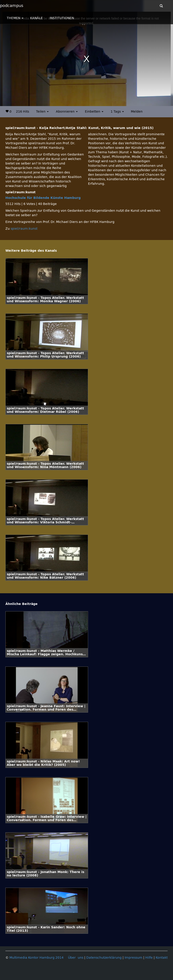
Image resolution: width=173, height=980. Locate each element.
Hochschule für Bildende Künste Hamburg (43, 198)
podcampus (12, 6)
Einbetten (94, 112)
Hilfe (149, 958)
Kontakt (162, 958)
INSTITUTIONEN (62, 18)
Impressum (133, 958)
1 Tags (117, 112)
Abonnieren (67, 112)
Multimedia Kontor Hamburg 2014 (36, 958)
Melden (137, 112)
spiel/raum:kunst (24, 229)
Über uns (76, 958)
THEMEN (15, 18)
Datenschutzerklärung (104, 958)
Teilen (42, 112)
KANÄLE (36, 18)
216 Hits (23, 112)
